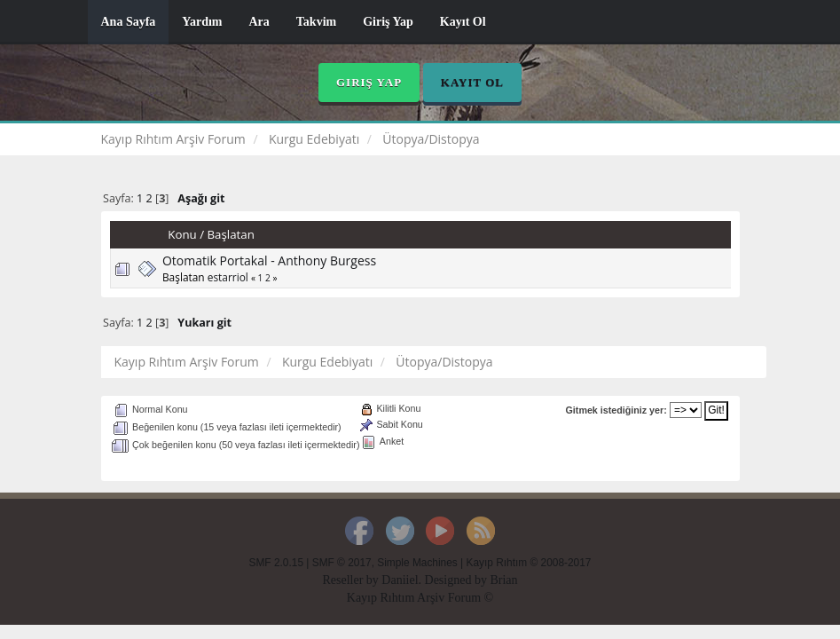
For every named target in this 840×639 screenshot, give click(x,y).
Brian (503, 580)
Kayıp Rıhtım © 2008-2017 (528, 563)
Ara (259, 22)
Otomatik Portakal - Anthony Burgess (269, 260)
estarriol (228, 277)
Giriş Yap (388, 22)
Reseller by (352, 580)
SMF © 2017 (342, 563)
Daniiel (400, 580)
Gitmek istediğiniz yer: (616, 410)
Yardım (202, 22)
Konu (182, 234)
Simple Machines (417, 563)
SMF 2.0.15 (276, 563)
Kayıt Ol (463, 22)
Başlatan (230, 234)
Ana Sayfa (129, 22)
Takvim (316, 22)
